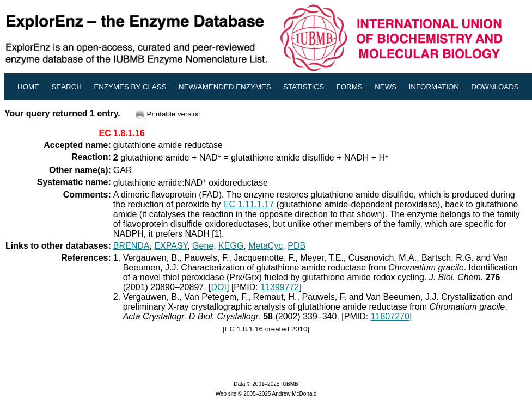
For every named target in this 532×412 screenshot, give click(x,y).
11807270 (390, 316)
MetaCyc (265, 246)
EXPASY (171, 246)
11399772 (280, 287)
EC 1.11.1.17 (249, 204)
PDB (296, 246)
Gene (203, 246)
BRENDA (132, 246)
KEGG (231, 246)
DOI (219, 287)
